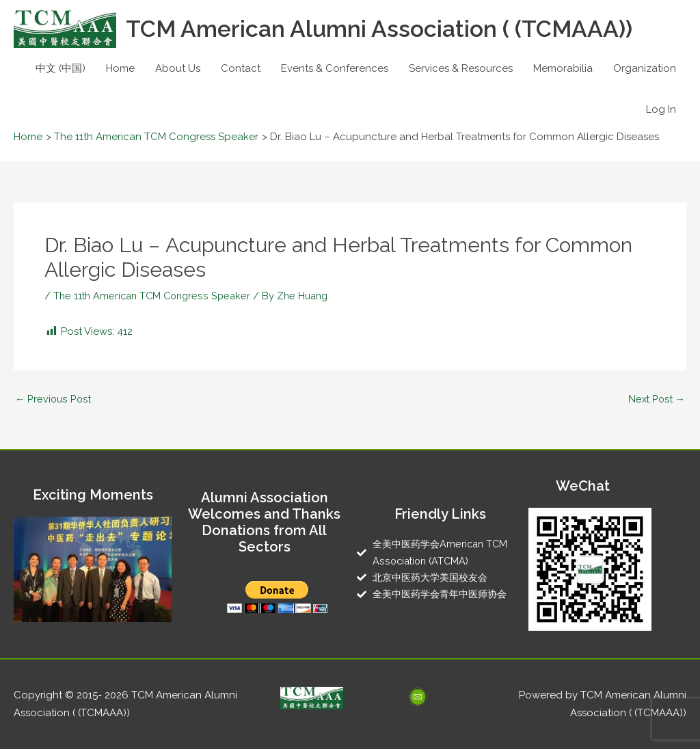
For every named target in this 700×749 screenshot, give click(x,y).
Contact (241, 68)
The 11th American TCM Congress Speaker (156, 296)
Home (120, 68)
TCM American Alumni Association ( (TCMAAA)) (389, 29)
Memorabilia (563, 68)
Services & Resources (461, 68)
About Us (178, 68)
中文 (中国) (60, 68)
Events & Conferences (335, 68)
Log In (661, 109)
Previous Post (54, 399)
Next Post (655, 399)
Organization (645, 68)
